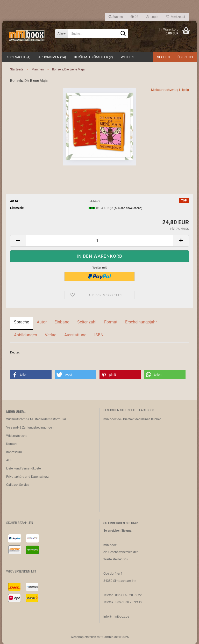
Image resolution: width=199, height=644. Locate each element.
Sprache (22, 322)
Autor (42, 322)
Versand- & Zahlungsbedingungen (30, 428)
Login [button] (152, 17)
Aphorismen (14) (52, 57)
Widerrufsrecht (16, 436)
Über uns (185, 57)
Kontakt (12, 444)
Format (111, 322)
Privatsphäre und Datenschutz (27, 477)
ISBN (99, 335)
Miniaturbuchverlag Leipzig (170, 90)
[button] (134, 17)
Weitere (128, 57)
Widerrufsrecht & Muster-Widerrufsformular (36, 419)
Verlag (51, 335)
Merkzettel (176, 17)
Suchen (163, 57)
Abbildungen (26, 335)
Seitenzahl (87, 322)
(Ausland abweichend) (128, 208)
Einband (62, 322)
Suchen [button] (116, 17)
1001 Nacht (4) (19, 57)
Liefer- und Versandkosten (24, 468)
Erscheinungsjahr (141, 322)
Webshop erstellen (83, 637)
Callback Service (18, 485)
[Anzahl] (99, 241)
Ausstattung (75, 335)
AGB (9, 460)
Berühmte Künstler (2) (93, 57)
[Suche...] (61, 34)
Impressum (14, 452)
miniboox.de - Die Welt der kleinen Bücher (132, 419)
